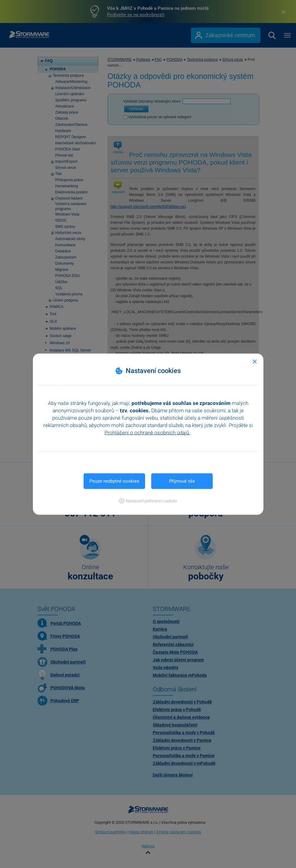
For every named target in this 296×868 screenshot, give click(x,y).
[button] (148, 501)
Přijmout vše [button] (182, 481)
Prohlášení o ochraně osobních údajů (147, 432)
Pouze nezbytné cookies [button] (114, 481)
